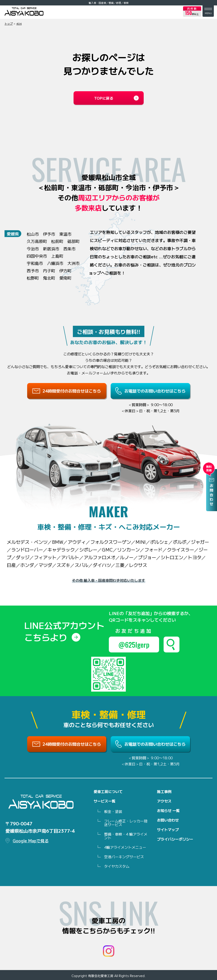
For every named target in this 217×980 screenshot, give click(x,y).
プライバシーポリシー (175, 839)
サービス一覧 (105, 801)
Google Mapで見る (31, 841)
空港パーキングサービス (124, 857)
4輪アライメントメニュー (125, 847)
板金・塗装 (113, 811)
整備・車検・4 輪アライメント (126, 836)
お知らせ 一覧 (168, 810)
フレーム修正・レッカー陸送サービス (126, 823)
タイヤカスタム (117, 866)
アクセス (164, 801)
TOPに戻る (104, 98)
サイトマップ (168, 829)
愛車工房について (108, 791)
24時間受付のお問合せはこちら (72, 391)
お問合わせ (212, 495)
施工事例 (164, 791)
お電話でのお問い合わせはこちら (155, 391)
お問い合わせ (168, 820)
